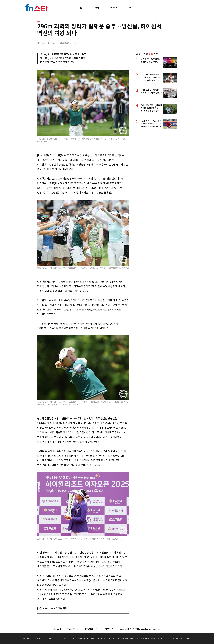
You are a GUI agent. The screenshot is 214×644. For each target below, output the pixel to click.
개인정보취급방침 (92, 629)
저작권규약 (110, 629)
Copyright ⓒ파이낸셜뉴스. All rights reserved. (140, 629)
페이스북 (157, 42)
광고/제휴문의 (73, 629)
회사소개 (57, 629)
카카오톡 (169, 42)
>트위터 (163, 42)
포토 (131, 8)
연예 (96, 8)
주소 (175, 42)
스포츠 (114, 8)
